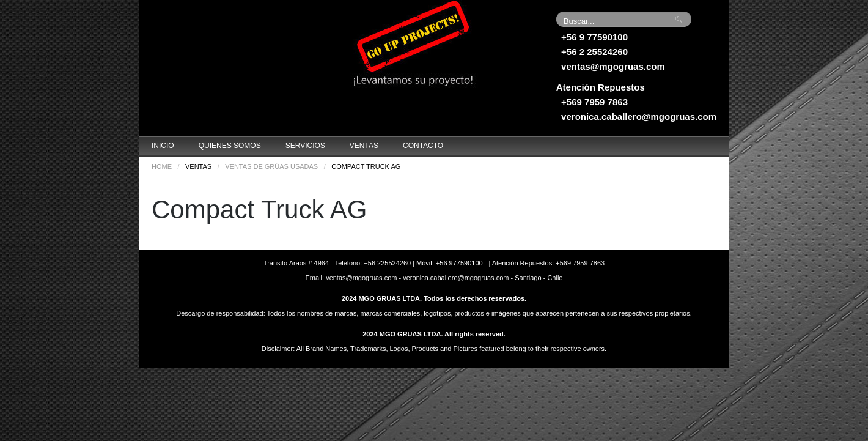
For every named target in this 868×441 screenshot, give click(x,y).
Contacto (423, 146)
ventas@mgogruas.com (613, 66)
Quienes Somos (230, 146)
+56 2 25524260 (594, 52)
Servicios (305, 146)
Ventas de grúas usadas (271, 166)
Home (162, 166)
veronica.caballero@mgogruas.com (639, 117)
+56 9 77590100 (594, 37)
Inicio (163, 146)
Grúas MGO (231, 46)
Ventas (364, 146)
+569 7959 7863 (594, 102)
